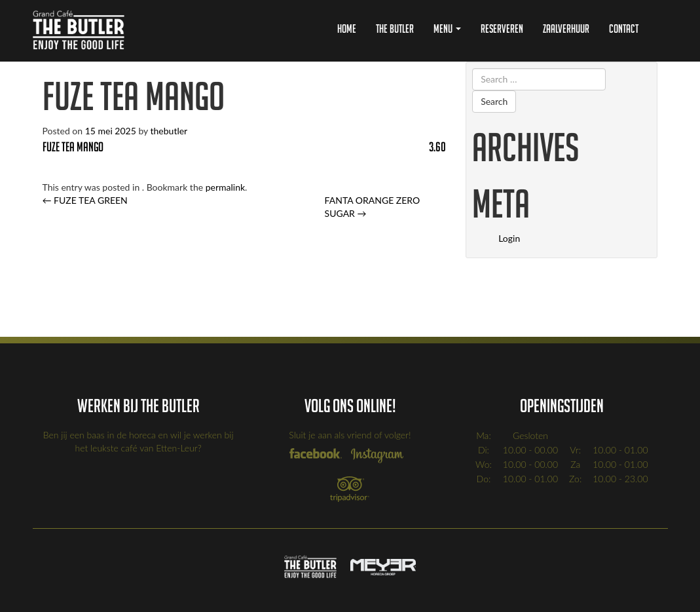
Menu (447, 29)
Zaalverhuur (566, 29)
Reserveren (502, 29)
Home (347, 29)
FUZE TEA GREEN (85, 200)
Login (509, 238)
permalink (225, 187)
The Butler (395, 29)
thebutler (169, 131)
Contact (624, 29)
